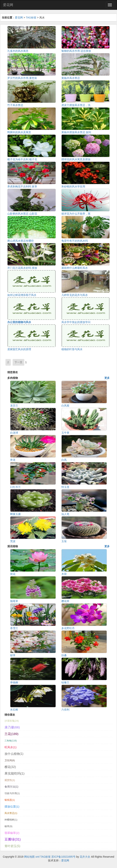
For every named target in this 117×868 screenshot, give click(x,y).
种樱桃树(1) (11, 820)
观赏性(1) (10, 780)
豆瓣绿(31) (13, 839)
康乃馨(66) (12, 727)
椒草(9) (8, 826)
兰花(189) (11, 734)
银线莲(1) (10, 800)
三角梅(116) (11, 741)
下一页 (18, 362)
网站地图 (29, 857)
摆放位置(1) (12, 806)
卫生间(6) (10, 760)
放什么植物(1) (14, 754)
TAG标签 (31, 18)
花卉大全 (85, 857)
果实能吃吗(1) (15, 773)
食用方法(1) (11, 787)
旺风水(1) (11, 747)
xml (37, 857)
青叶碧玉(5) (12, 846)
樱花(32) (10, 767)
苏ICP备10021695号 (63, 857)
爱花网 (8, 5)
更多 (107, 378)
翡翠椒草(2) (12, 833)
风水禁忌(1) (11, 813)
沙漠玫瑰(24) (12, 721)
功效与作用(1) (12, 793)
